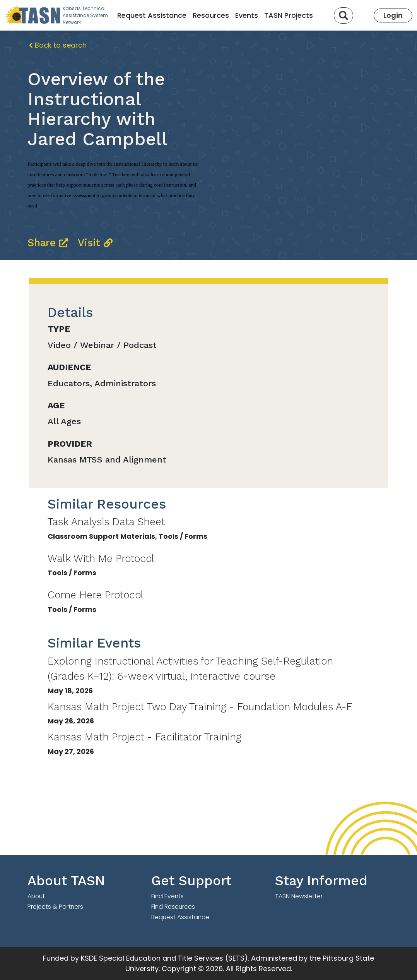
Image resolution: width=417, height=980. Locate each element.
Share (50, 242)
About (36, 896)
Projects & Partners (55, 907)
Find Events (167, 896)
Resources (211, 15)
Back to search (58, 45)
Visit (95, 242)
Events (247, 15)
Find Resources (173, 907)
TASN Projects (289, 15)
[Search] (344, 15)
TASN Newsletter (299, 896)
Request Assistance (152, 15)
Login (393, 15)
